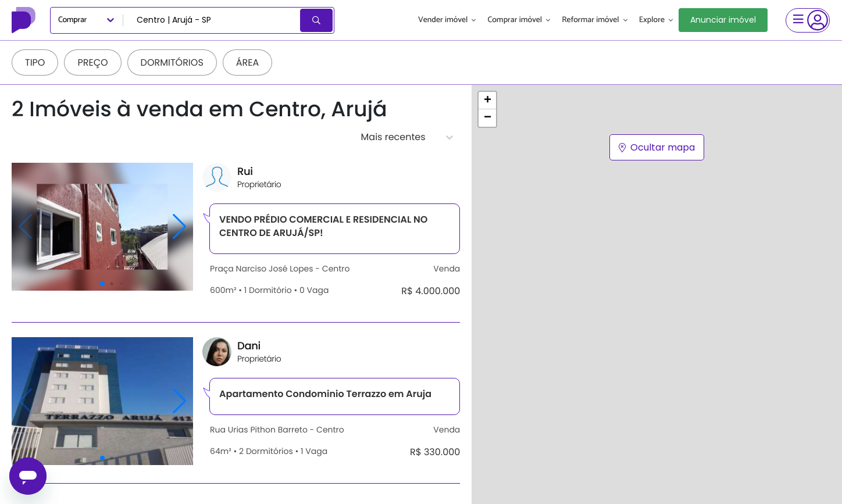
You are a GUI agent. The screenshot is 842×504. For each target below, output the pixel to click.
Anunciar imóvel (723, 20)
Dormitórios (172, 62)
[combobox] (213, 20)
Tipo (35, 62)
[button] (487, 101)
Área (248, 62)
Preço (92, 62)
